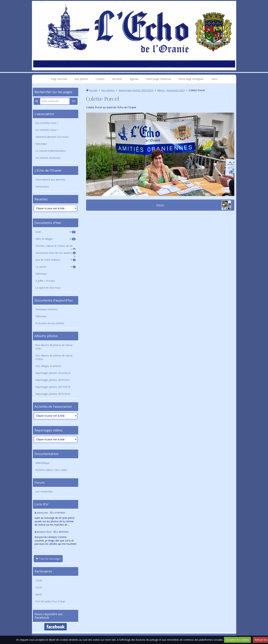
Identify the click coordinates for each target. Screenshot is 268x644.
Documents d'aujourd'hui (54, 300)
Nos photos (81, 79)
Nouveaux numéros (47, 309)
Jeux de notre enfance (56, 260)
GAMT (39, 594)
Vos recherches (44, 492)
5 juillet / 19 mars (45, 281)
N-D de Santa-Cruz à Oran (50, 601)
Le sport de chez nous (48, 288)
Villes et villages (56, 239)
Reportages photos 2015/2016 (53, 394)
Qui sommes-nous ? (47, 123)
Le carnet (56, 267)
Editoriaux (41, 274)
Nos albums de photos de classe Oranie (54, 357)
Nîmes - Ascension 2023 (171, 90)
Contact (100, 79)
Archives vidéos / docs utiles (51, 470)
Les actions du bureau (48, 158)
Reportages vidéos (49, 430)
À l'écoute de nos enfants (50, 323)
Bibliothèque (43, 463)
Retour (160, 205)
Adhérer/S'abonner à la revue (52, 137)
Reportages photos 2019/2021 (53, 380)
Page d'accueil (59, 79)
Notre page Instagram (191, 79)
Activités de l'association (53, 406)
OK (74, 101)
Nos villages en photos (48, 366)
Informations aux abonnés (50, 180)
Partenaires (43, 571)
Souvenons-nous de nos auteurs (56, 253)
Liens (214, 79)
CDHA (39, 580)
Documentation (46, 454)
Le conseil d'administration (51, 151)
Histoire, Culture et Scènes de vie (56, 247)
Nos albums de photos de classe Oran (54, 347)
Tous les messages (48, 559)
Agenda (134, 79)
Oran (56, 232)
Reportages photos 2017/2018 (53, 387)
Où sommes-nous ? (47, 130)
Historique (41, 144)
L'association (44, 114)
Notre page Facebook (159, 79)
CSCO (39, 587)
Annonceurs (42, 187)
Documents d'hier (48, 223)
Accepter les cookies (238, 640)
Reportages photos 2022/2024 (53, 373)
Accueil (93, 90)
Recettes (117, 79)
